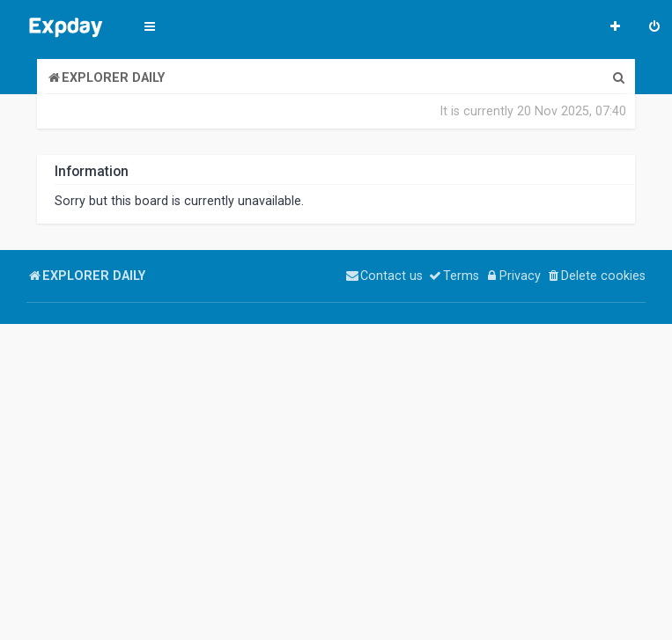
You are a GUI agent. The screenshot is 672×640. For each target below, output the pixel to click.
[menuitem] (654, 28)
